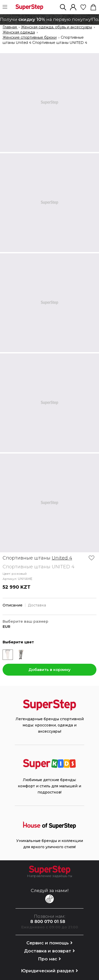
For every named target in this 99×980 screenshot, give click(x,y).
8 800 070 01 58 (48, 922)
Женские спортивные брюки (30, 38)
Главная (10, 27)
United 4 (62, 558)
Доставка (37, 605)
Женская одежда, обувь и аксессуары (56, 27)
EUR (6, 627)
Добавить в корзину (49, 670)
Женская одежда (19, 33)
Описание (13, 605)
